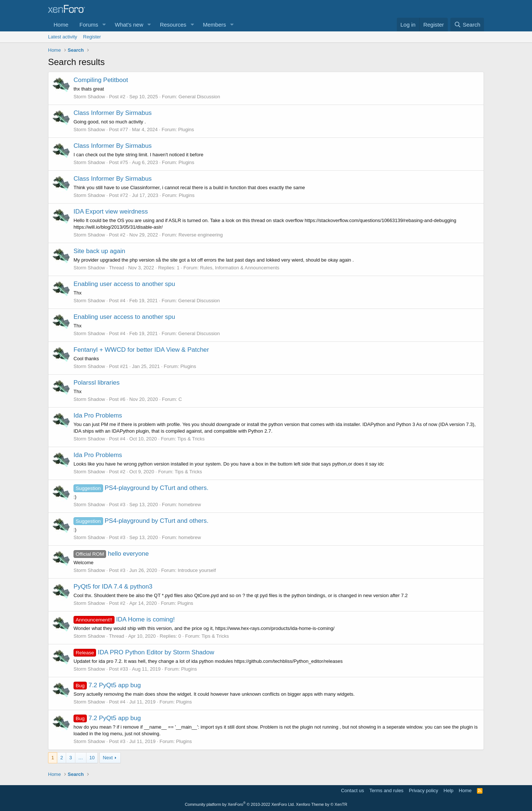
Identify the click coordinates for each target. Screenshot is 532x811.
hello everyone (111, 554)
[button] (104, 25)
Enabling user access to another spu (124, 284)
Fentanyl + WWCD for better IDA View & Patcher (141, 350)
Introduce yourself (197, 570)
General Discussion (199, 97)
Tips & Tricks (191, 439)
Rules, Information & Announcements (240, 268)
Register (92, 37)
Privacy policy (424, 790)
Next (108, 758)
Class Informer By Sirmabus (113, 113)
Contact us (352, 790)
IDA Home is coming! (124, 619)
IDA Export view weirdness (111, 212)
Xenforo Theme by (322, 804)
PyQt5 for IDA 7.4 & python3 (113, 587)
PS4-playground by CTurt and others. (141, 488)
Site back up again (99, 251)
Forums (89, 25)
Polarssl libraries (97, 383)
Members (214, 25)
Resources (173, 25)
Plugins (186, 130)
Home (61, 25)
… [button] (81, 758)
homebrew (190, 505)
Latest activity (63, 37)
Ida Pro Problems (98, 415)
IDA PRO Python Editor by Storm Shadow (144, 652)
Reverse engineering (201, 235)
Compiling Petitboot (101, 80)
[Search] (467, 25)
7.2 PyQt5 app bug (107, 685)
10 (92, 758)
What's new (129, 25)
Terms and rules (386, 790)
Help (449, 790)
